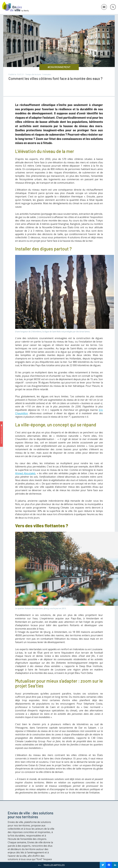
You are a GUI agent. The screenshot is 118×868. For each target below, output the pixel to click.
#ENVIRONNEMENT (59, 67)
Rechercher (113, 7)
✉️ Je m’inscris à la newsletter (2, 434)
